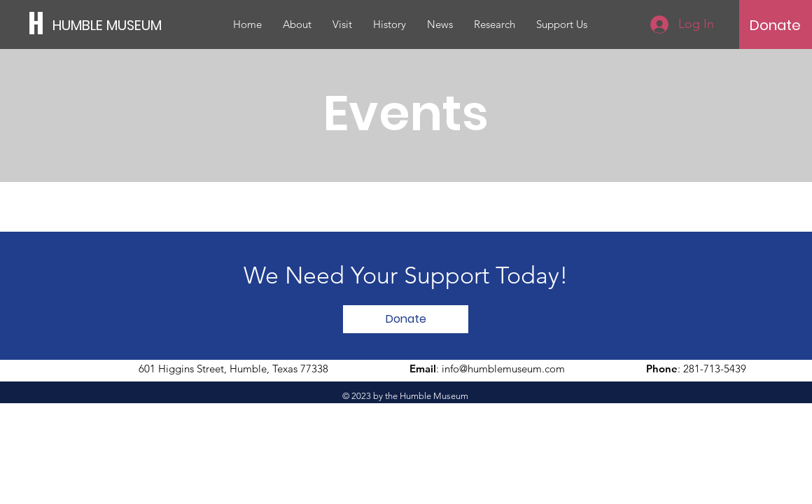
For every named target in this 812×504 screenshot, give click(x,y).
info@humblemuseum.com (503, 369)
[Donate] (775, 25)
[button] (297, 24)
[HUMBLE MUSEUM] (115, 25)
